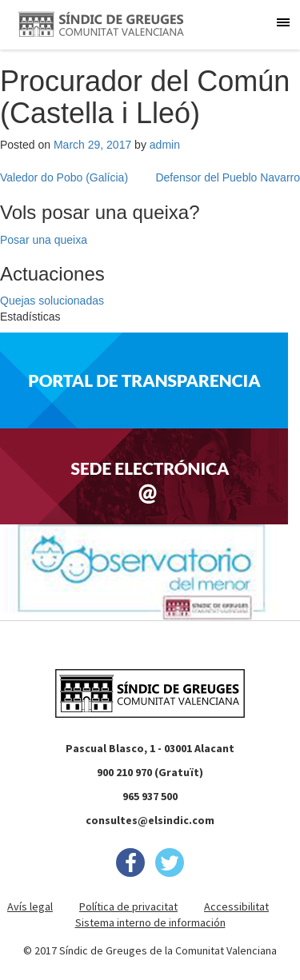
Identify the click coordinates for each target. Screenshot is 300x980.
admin (165, 145)
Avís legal (30, 906)
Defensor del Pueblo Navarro (228, 177)
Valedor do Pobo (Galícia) (64, 177)
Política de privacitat (128, 906)
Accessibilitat (236, 906)
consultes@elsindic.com (150, 820)
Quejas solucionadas (52, 301)
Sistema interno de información (150, 922)
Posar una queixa (44, 240)
